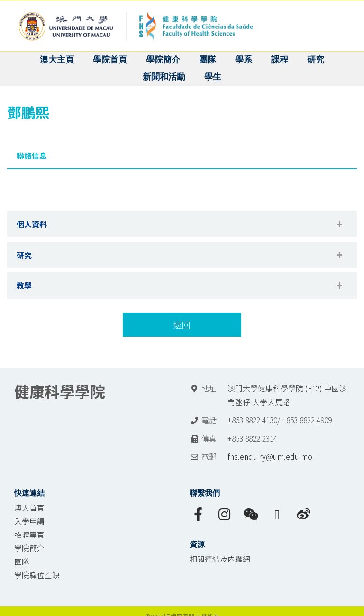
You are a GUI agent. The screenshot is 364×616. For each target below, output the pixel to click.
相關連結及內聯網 (220, 559)
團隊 (22, 562)
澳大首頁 (29, 508)
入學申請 (29, 521)
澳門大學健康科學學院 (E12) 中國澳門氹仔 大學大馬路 (287, 395)
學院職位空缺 (37, 575)
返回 (182, 325)
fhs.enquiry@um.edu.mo (270, 457)
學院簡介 (29, 548)
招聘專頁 (29, 535)
